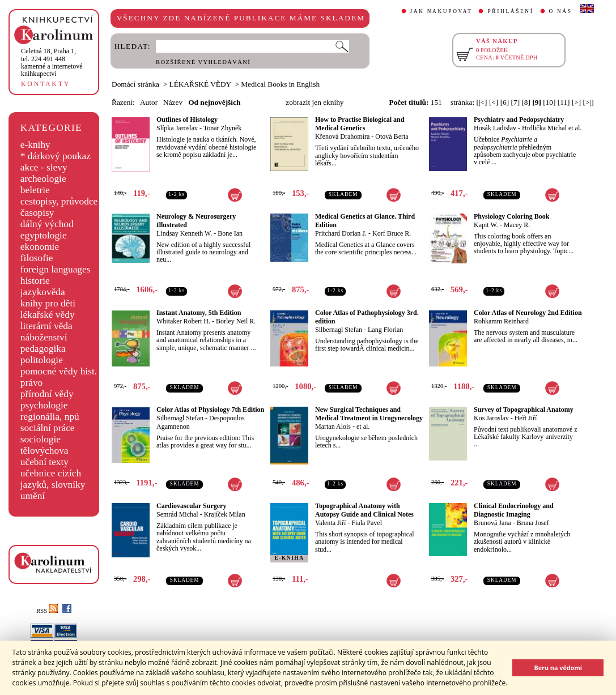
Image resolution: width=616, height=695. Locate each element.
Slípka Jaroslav (177, 128)
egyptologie (44, 235)
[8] (526, 102)
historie (35, 281)
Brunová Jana (492, 523)
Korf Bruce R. (392, 233)
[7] (516, 102)
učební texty (44, 462)
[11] (564, 102)
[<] (494, 102)
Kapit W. (486, 225)
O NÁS (561, 11)
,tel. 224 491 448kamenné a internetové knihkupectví (52, 62)
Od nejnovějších (214, 102)
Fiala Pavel (367, 523)
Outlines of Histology (187, 120)
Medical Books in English (280, 84)
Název (173, 102)
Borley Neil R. (236, 321)
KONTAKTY (46, 84)
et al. (363, 427)
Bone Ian (230, 233)
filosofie (37, 258)
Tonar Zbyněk (222, 128)
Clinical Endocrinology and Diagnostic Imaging (514, 510)
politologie (42, 360)
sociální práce (48, 428)
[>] (576, 102)
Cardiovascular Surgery (191, 506)
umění (33, 496)
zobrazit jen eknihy (315, 102)
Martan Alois (333, 427)
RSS (47, 611)
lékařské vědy (48, 315)
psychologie (44, 405)
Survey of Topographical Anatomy (524, 410)
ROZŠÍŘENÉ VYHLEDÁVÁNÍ (203, 62)
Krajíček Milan (225, 514)
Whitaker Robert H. (183, 321)
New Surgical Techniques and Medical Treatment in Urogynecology (369, 414)
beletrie (35, 190)
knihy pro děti (48, 303)
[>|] (589, 102)
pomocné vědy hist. (59, 371)
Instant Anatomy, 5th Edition (199, 313)
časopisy (37, 213)
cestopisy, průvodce (59, 201)
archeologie (43, 179)
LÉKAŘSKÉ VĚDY (200, 84)
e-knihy (35, 145)
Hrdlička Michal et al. (552, 128)
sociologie (41, 439)
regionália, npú (50, 417)
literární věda (46, 326)
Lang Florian (385, 330)
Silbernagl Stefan (339, 330)
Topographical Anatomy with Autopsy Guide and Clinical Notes (364, 510)
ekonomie (40, 247)
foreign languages (56, 269)
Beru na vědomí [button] (558, 668)
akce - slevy (44, 167)
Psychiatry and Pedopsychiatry (519, 120)
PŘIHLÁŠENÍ (510, 11)
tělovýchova (44, 451)
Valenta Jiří (330, 523)
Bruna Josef (533, 523)
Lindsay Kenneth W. (184, 233)
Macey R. (517, 225)
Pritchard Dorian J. (341, 233)
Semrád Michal (177, 514)
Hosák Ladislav (495, 128)
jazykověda (43, 292)
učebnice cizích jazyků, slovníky (53, 479)
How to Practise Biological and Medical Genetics (360, 124)
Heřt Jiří (526, 418)
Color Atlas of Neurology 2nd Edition (528, 313)
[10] (549, 102)
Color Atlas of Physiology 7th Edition (210, 410)
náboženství (44, 337)
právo (31, 383)
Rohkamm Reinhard (501, 321)
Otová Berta (392, 137)
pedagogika (43, 349)
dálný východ (47, 224)
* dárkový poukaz (56, 156)
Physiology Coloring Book (511, 216)
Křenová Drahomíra (342, 137)
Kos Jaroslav (491, 418)
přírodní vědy (47, 394)
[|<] (481, 102)
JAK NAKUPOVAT (441, 11)
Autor (149, 102)
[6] (505, 102)
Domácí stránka (135, 84)
